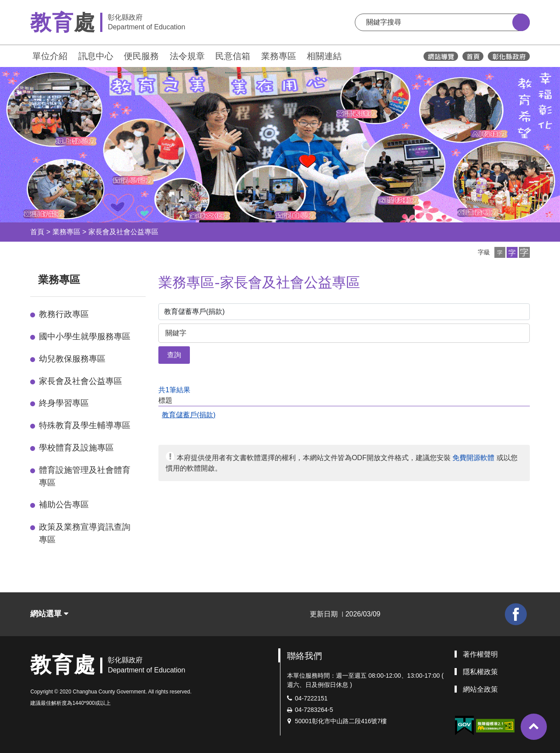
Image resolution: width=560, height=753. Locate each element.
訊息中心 (96, 56)
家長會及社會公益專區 (123, 232)
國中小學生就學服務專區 (85, 336)
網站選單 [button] (49, 614)
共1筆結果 (174, 390)
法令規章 (187, 56)
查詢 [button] (174, 355)
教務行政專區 (64, 314)
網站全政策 (480, 689)
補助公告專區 (64, 505)
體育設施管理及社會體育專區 (85, 476)
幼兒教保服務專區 (72, 359)
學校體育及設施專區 (76, 448)
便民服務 (141, 56)
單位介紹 (50, 56)
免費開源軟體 (473, 458)
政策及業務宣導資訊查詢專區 (85, 533)
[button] (500, 252)
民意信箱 (233, 56)
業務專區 (279, 56)
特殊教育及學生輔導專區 (85, 425)
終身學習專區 (64, 403)
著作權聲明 (480, 654)
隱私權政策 (480, 672)
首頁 (37, 232)
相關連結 (324, 56)
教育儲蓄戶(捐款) (189, 415)
